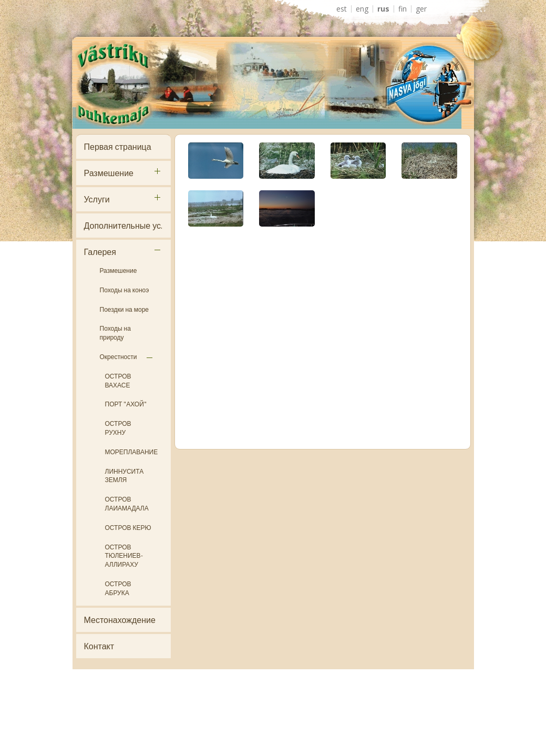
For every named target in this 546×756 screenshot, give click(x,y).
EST (342, 9)
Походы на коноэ (125, 290)
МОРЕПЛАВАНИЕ (132, 452)
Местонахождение (120, 620)
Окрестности (119, 357)
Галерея (100, 252)
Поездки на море (124, 309)
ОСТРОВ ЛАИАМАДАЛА (127, 504)
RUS (383, 9)
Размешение (109, 173)
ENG (362, 9)
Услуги (97, 199)
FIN (403, 9)
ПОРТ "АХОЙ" (126, 404)
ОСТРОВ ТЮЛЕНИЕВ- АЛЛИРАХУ (124, 556)
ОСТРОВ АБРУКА (118, 588)
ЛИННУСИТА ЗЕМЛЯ (125, 476)
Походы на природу (115, 333)
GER (421, 9)
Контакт (99, 646)
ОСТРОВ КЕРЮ (128, 528)
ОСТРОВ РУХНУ (118, 428)
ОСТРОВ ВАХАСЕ (118, 381)
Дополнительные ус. (123, 226)
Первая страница (118, 147)
